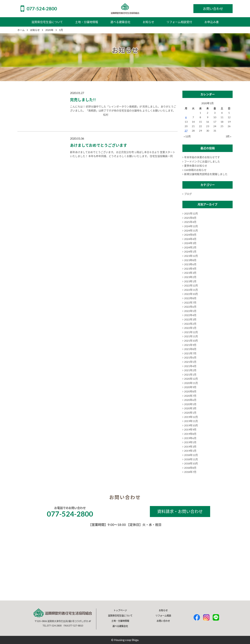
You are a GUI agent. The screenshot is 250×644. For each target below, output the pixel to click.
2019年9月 (190, 429)
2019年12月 (191, 417)
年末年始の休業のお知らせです (202, 157)
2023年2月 (190, 277)
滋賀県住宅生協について (120, 616)
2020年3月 (190, 408)
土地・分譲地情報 (120, 621)
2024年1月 (190, 251)
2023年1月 (190, 281)
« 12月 (187, 136)
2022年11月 (191, 290)
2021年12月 (191, 332)
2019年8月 (190, 434)
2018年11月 (191, 459)
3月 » (228, 136)
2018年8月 (190, 468)
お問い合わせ (163, 621)
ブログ (188, 194)
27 (186, 131)
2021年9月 (190, 345)
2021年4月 (190, 366)
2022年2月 (190, 324)
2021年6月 (190, 357)
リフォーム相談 (163, 616)
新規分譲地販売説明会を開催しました (206, 174)
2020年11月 (191, 383)
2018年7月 (190, 472)
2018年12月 (191, 455)
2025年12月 (191, 213)
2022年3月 (190, 319)
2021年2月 (190, 370)
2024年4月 (190, 239)
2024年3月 (190, 243)
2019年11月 (191, 421)
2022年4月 (190, 315)
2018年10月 (191, 463)
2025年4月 (190, 222)
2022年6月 (190, 307)
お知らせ (163, 610)
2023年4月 (190, 269)
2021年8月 (190, 349)
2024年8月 (190, 235)
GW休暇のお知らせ (195, 170)
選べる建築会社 (120, 626)
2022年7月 (190, 302)
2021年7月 (190, 353)
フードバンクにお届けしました (202, 161)
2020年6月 (190, 400)
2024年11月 (191, 230)
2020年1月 (190, 413)
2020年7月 (190, 396)
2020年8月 (190, 391)
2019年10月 (191, 425)
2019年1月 (190, 451)
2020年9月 (190, 387)
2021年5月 (190, 362)
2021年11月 (191, 336)
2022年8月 (190, 298)
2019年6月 (190, 438)
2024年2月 (190, 247)
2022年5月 (190, 311)
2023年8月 (190, 260)
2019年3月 (190, 447)
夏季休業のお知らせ (196, 166)
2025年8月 (190, 218)
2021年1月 (190, 374)
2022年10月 (191, 294)
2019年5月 (190, 442)
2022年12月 (191, 285)
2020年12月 (191, 379)
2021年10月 (191, 341)
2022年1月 (190, 328)
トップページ (120, 610)
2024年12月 (191, 226)
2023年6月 (190, 264)
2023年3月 (190, 273)
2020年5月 (190, 404)
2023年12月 (191, 256)
